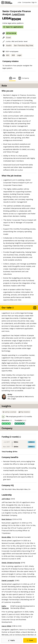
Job (12, 78)
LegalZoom (18, 14)
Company (24, 78)
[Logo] (7, 3)
